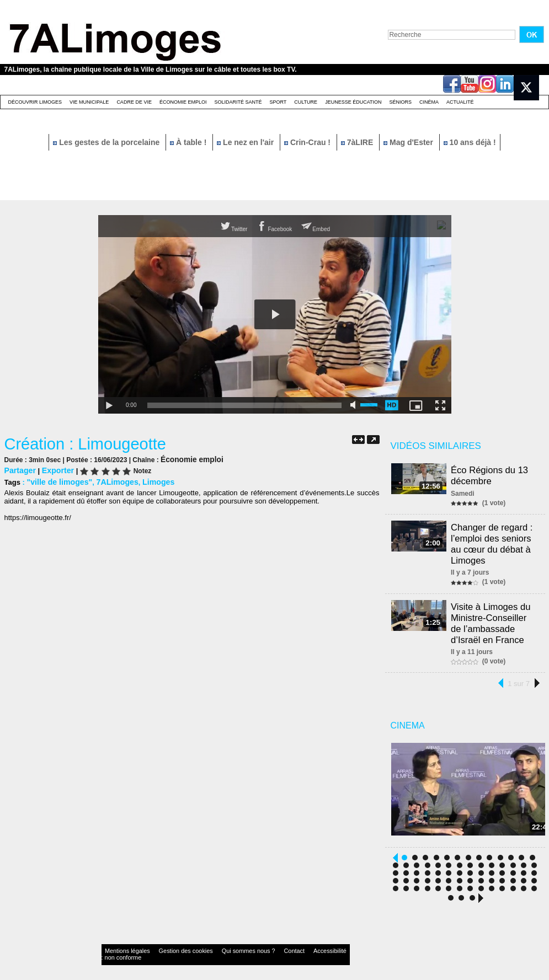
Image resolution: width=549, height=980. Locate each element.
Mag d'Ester (409, 142)
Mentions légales (122, 944)
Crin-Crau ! (308, 142)
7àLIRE (358, 142)
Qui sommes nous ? (216, 944)
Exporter (54, 470)
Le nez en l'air (246, 142)
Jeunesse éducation (353, 102)
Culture (306, 102)
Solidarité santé (238, 102)
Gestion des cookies (168, 944)
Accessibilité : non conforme (296, 944)
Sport (278, 102)
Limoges (148, 481)
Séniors (400, 102)
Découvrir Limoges (35, 102)
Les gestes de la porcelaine (107, 142)
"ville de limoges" (57, 481)
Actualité (460, 102)
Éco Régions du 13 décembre (491, 475)
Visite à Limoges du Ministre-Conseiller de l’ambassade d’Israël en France (492, 615)
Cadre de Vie (134, 102)
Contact (252, 944)
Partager (19, 470)
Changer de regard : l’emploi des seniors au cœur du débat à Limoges (494, 540)
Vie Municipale (89, 102)
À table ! (189, 142)
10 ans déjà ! (470, 142)
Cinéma (429, 102)
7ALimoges (110, 481)
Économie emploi (183, 102)
